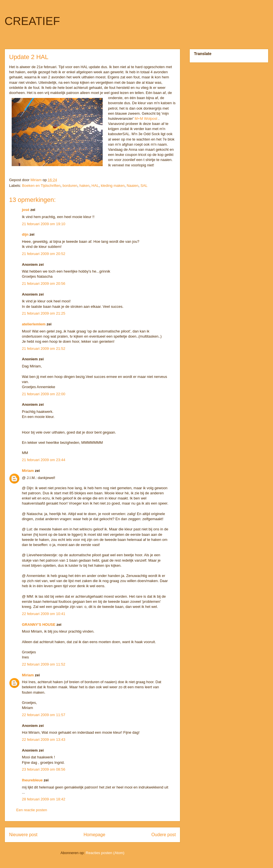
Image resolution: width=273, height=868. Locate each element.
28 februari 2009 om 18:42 (44, 799)
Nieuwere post (23, 835)
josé (26, 210)
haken (84, 186)
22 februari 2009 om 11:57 (44, 715)
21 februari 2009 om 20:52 (44, 254)
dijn (25, 234)
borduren (70, 186)
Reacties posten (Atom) (105, 853)
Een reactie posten (32, 810)
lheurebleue (32, 780)
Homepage (94, 835)
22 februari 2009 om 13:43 (44, 740)
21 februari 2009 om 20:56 (44, 284)
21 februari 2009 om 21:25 (44, 313)
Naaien (132, 186)
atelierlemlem (34, 324)
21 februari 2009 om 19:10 (44, 224)
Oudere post (164, 835)
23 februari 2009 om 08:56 (44, 769)
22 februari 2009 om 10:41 (44, 614)
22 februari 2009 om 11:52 (44, 664)
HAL (95, 186)
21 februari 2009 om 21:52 (44, 349)
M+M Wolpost (146, 119)
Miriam (28, 471)
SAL (144, 186)
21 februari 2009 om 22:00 (44, 394)
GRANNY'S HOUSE (39, 625)
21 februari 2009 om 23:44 (44, 460)
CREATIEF (32, 21)
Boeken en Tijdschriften (41, 186)
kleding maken (113, 186)
